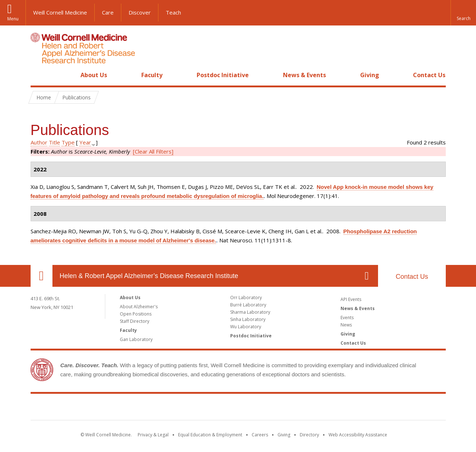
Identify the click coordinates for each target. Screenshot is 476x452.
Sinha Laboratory (248, 319)
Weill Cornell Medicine (60, 12)
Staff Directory (135, 321)
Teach (173, 12)
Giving (370, 75)
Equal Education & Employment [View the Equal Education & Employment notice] (210, 435)
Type (68, 142)
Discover (140, 12)
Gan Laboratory (136, 339)
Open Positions (136, 314)
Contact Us (429, 75)
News (346, 325)
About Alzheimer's (139, 307)
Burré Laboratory (248, 305)
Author (39, 142)
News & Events (304, 75)
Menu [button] (13, 19)
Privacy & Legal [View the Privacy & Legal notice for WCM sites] (153, 435)
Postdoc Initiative (223, 75)
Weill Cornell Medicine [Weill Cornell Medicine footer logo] (238, 408)
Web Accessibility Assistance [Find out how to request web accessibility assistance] (358, 435)
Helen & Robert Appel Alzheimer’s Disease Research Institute (149, 276)
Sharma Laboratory (250, 312)
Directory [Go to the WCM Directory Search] (309, 435)
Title (54, 142)
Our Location (42, 276)
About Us (94, 75)
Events (347, 318)
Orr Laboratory (246, 298)
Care (108, 12)
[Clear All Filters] (153, 151)
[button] (463, 13)
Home (39, 75)
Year (85, 142)
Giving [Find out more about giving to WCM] (284, 435)
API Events (351, 299)
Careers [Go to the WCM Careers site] (260, 435)
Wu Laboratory (246, 327)
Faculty (152, 75)
